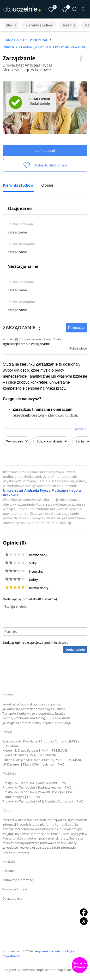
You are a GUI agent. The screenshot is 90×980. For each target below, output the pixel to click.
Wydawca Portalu (15, 889)
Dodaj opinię (75, 650)
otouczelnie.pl (12, 951)
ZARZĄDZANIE (22, 328)
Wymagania (17, 441)
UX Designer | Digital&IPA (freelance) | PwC (33, 764)
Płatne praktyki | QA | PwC (22, 797)
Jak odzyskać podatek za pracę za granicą (31, 704)
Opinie (47, 185)
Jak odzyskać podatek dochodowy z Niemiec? (34, 709)
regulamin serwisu (55, 643)
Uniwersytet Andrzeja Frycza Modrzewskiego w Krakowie (27, 67)
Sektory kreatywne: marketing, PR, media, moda (36, 718)
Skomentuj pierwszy (80, 965)
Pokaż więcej (78, 348)
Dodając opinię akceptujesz (36, 643)
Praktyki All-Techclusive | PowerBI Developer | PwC (39, 792)
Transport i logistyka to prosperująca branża (34, 714)
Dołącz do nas (12, 898)
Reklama (9, 871)
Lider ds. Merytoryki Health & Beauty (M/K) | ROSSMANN (43, 760)
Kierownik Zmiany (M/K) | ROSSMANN (30, 755)
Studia (11, 25)
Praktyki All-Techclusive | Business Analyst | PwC (37, 787)
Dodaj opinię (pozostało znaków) (30, 599)
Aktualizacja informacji (18, 880)
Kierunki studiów (39, 25)
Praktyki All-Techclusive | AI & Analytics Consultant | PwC (43, 801)
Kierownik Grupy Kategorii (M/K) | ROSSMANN (36, 750)
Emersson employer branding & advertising (51, 970)
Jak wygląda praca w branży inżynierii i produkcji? (37, 723)
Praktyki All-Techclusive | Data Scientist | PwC (35, 783)
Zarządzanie (17, 232)
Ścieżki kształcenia (52, 441)
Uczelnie (69, 25)
